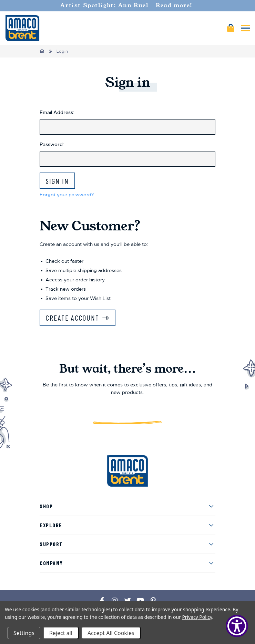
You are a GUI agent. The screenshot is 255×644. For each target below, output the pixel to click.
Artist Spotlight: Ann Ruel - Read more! (127, 6)
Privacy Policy (197, 617)
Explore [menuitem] (51, 525)
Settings (24, 633)
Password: (52, 144)
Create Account (73, 318)
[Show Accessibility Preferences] (237, 626)
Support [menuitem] (51, 544)
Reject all (61, 633)
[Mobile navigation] (246, 28)
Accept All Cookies (111, 633)
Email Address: (57, 112)
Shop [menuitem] (46, 506)
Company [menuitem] (51, 563)
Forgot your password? (67, 195)
